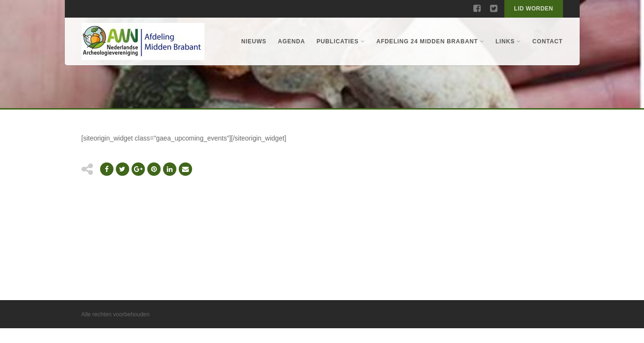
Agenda (291, 41)
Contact (548, 41)
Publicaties (341, 41)
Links (508, 41)
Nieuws (254, 41)
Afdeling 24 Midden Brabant (430, 41)
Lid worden (533, 9)
